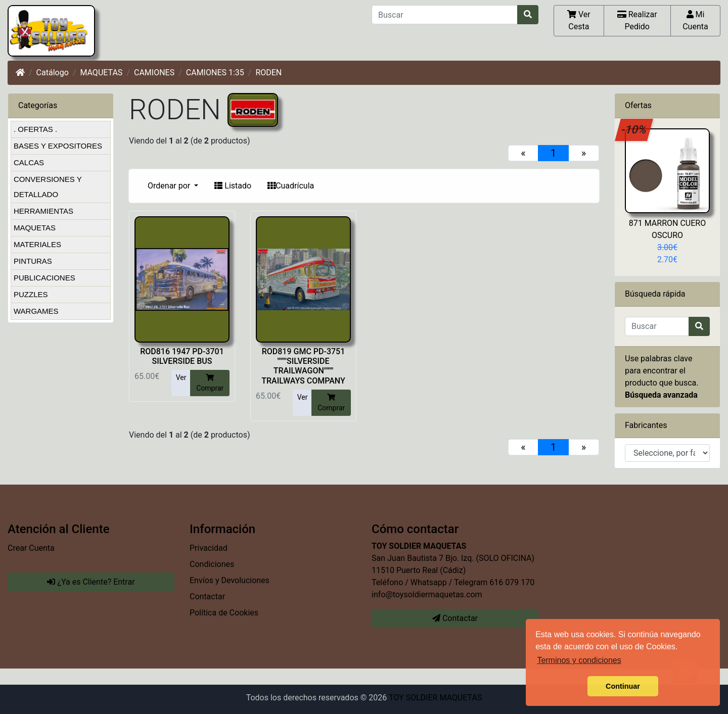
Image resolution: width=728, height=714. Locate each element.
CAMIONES (154, 73)
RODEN (268, 73)
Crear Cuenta (31, 548)
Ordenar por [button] (170, 186)
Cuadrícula (291, 186)
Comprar (210, 383)
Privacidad (209, 548)
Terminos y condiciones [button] (579, 660)
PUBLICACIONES (44, 278)
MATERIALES (37, 244)
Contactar (207, 597)
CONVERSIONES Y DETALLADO (48, 187)
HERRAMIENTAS (43, 211)
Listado (233, 186)
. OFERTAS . (35, 129)
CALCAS (29, 162)
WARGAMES (36, 311)
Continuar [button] (623, 686)
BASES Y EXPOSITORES (58, 146)
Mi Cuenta (695, 20)
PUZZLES (31, 294)
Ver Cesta (579, 20)
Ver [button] (181, 377)
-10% (634, 129)
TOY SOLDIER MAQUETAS (435, 698)
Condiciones (212, 564)
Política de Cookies (224, 613)
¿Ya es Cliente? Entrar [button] (91, 582)
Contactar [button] (455, 618)
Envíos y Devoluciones (230, 580)
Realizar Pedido (637, 20)
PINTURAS (33, 261)
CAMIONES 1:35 (215, 73)
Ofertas (638, 105)
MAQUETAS (101, 73)
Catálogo (53, 73)
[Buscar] (445, 15)
